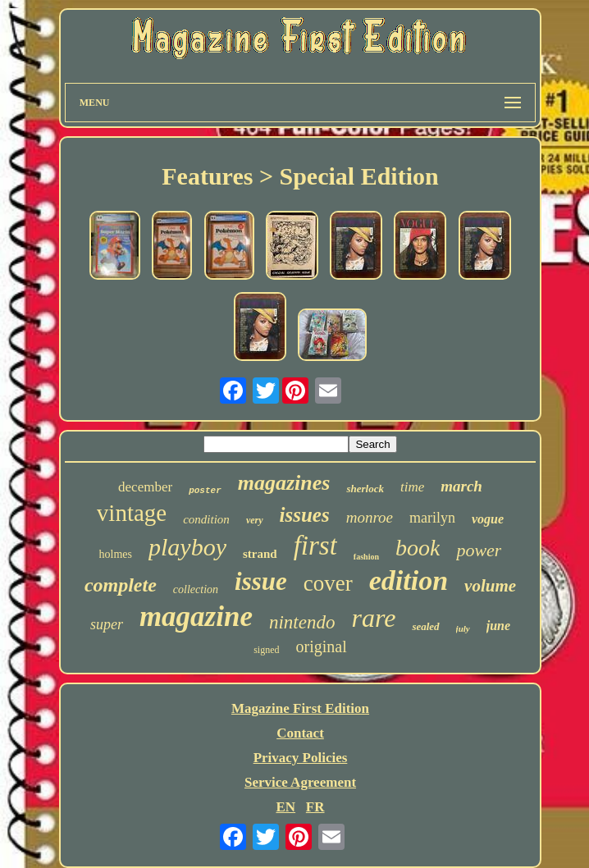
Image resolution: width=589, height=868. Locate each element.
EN (285, 807)
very (255, 520)
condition (206, 519)
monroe (370, 517)
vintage (132, 513)
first (315, 546)
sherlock (365, 489)
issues (305, 515)
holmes (116, 554)
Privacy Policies (301, 758)
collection (196, 589)
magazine (196, 617)
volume (490, 586)
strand (260, 554)
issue (261, 581)
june (498, 626)
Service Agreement (300, 782)
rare (373, 618)
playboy (187, 547)
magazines (284, 483)
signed (266, 650)
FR (315, 807)
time (412, 487)
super (107, 624)
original (322, 646)
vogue (488, 519)
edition (409, 580)
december (145, 487)
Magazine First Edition (300, 708)
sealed (425, 626)
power (479, 550)
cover (328, 583)
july (463, 628)
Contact (300, 733)
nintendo (302, 622)
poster (205, 491)
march (461, 486)
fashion (366, 557)
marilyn (432, 518)
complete (121, 585)
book (418, 548)
